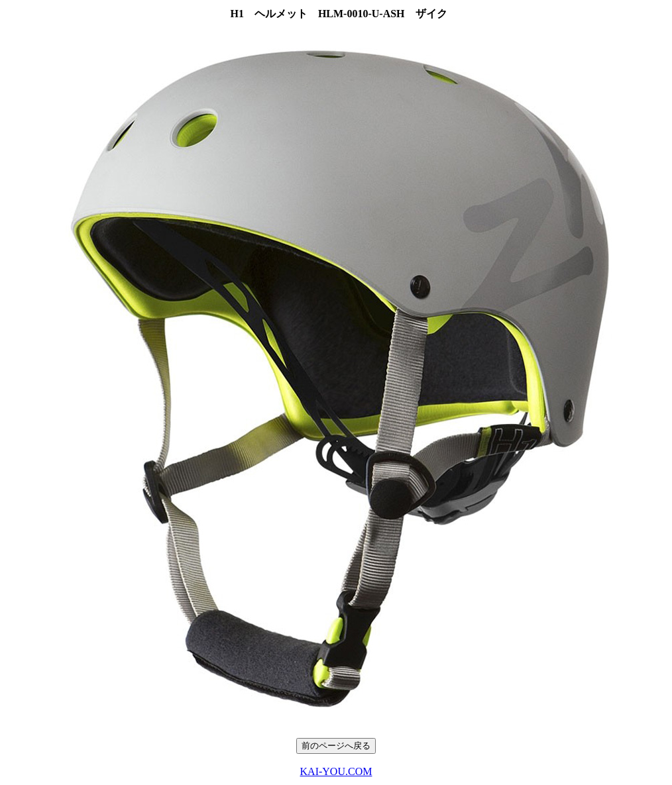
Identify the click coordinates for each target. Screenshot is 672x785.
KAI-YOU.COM (336, 771)
